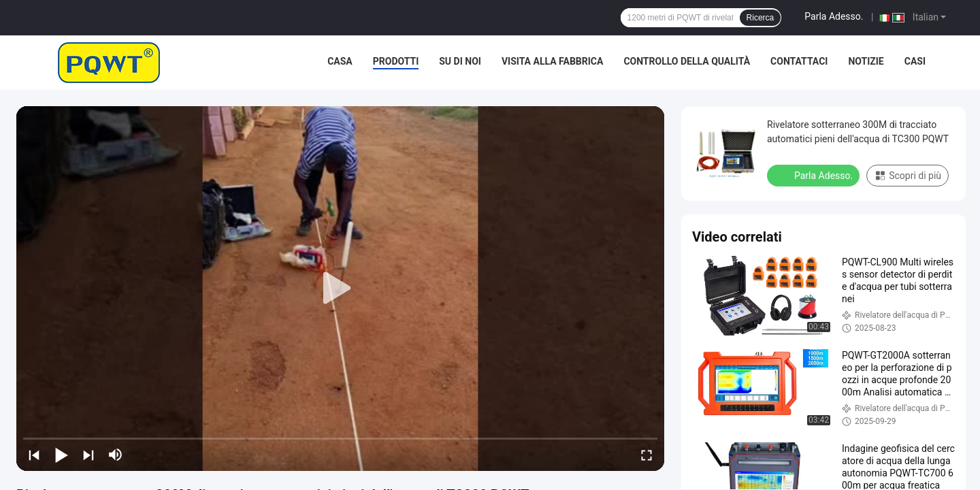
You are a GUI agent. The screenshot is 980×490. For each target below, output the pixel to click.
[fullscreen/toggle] (647, 455)
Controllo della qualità (687, 61)
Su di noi (460, 61)
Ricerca (761, 18)
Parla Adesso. (834, 16)
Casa (340, 61)
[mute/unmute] (116, 455)
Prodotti (396, 61)
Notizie (866, 61)
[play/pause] (61, 455)
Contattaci (799, 61)
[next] (88, 455)
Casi (915, 61)
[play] (340, 289)
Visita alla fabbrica (552, 61)
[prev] (34, 455)
